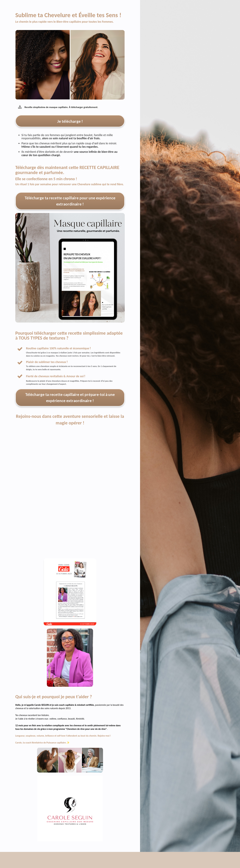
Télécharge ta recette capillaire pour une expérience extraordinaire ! (70, 201)
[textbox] (75, 355)
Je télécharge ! (70, 121)
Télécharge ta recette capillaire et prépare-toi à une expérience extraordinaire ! (70, 399)
